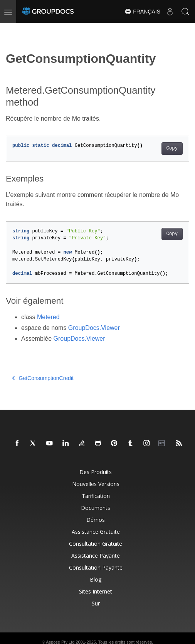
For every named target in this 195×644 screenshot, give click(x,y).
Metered (48, 317)
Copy (172, 148)
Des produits (96, 472)
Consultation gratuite (96, 544)
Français (142, 12)
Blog (96, 579)
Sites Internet (96, 591)
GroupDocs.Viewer (94, 328)
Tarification (96, 496)
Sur (96, 603)
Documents (96, 508)
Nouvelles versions (96, 484)
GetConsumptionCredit (43, 378)
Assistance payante (96, 556)
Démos (96, 520)
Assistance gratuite (96, 532)
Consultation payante (96, 567)
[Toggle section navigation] (12, 30)
